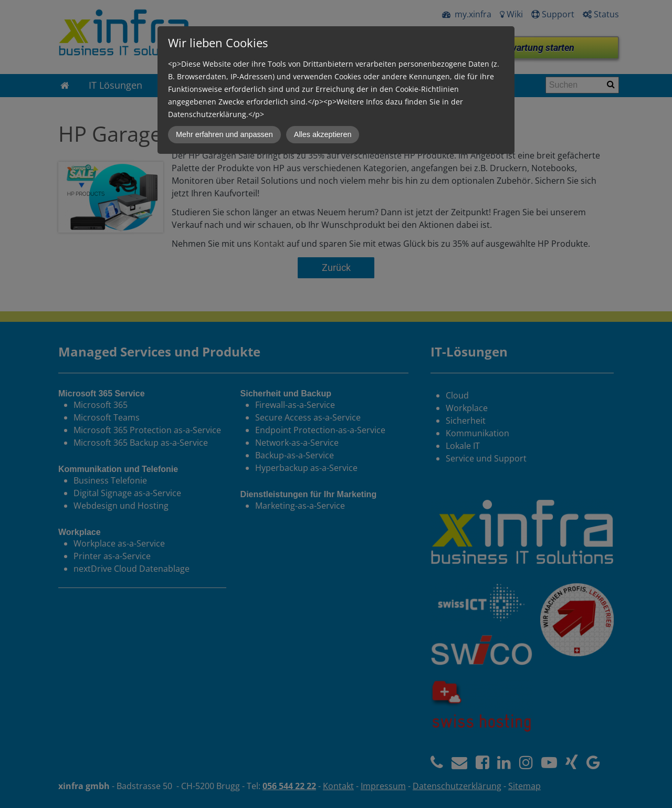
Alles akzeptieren (323, 134)
